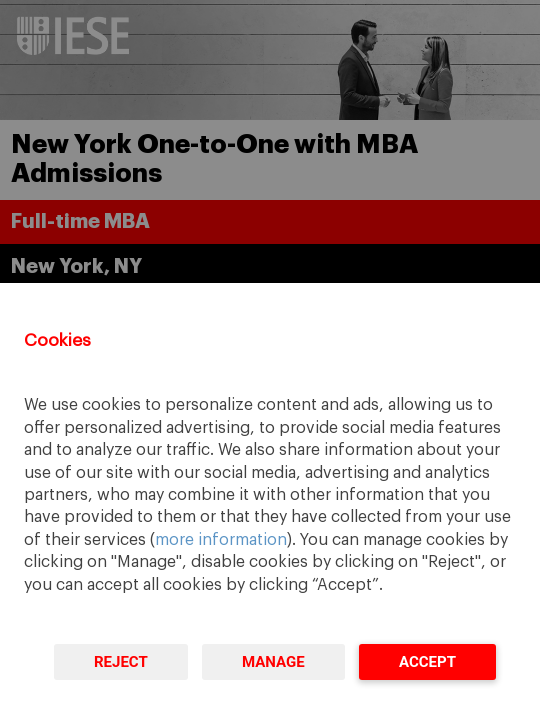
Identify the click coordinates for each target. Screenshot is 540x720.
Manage (273, 662)
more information (221, 540)
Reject (121, 662)
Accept (427, 662)
